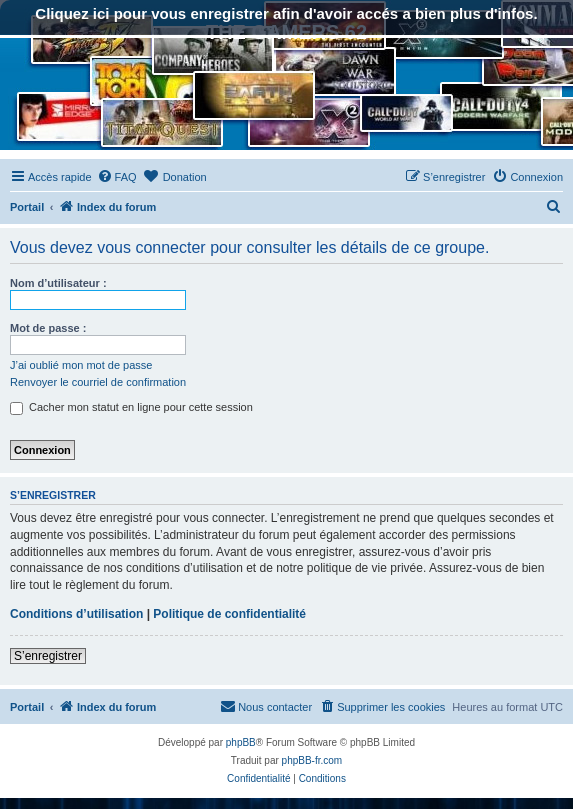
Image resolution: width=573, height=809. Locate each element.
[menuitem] (117, 177)
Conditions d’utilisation (76, 614)
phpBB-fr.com (312, 760)
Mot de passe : (48, 328)
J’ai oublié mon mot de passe (81, 365)
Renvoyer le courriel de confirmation (98, 382)
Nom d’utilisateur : (58, 283)
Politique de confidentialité (229, 614)
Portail (27, 207)
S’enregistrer (48, 656)
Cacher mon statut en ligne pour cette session (131, 407)
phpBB (241, 742)
